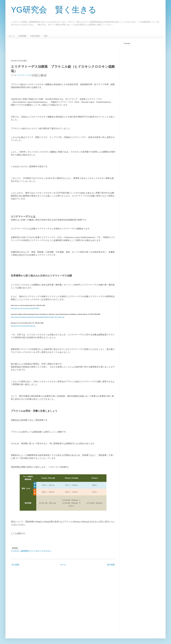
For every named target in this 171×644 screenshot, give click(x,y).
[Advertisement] (60, 49)
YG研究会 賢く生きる (54, 10)
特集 (46, 36)
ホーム (12, 36)
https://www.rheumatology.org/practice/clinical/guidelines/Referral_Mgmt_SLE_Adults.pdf (38, 317)
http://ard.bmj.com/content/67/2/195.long (23, 326)
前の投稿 (111, 565)
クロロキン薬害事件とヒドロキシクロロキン (31, 551)
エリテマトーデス (24, 75)
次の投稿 (15, 565)
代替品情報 (35, 36)
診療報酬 (22, 36)
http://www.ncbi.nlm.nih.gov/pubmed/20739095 (25, 308)
